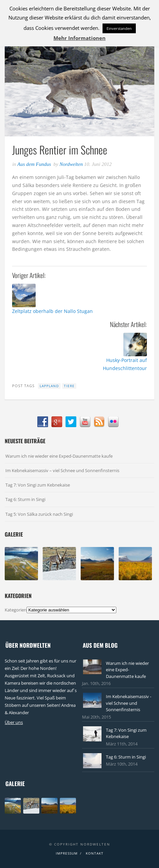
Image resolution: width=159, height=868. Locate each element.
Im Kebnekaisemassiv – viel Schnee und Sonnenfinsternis (62, 470)
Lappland (49, 386)
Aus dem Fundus (34, 164)
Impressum (67, 853)
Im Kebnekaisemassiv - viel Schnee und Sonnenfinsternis (129, 703)
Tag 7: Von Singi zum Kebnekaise (38, 485)
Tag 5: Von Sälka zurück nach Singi (39, 514)
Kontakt (95, 853)
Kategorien (16, 610)
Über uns (14, 722)
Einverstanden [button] (119, 28)
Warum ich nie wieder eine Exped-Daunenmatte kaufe (59, 456)
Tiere (69, 386)
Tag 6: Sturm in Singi (25, 499)
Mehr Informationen (79, 38)
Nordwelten (71, 164)
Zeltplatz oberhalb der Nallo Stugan (52, 311)
